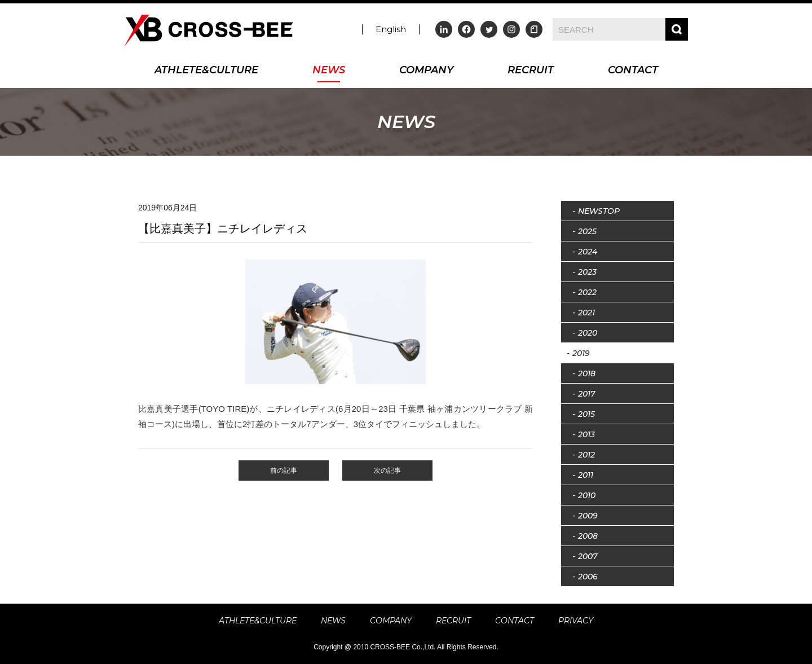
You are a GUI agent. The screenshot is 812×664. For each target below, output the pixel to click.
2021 (586, 313)
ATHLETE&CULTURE (206, 71)
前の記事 (284, 470)
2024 (588, 252)
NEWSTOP (599, 211)
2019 (581, 353)
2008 (588, 536)
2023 (587, 272)
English (391, 29)
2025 (587, 231)
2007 (588, 556)
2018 (587, 373)
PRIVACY (576, 621)
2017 (586, 394)
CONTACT (633, 71)
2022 (587, 292)
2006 (588, 577)
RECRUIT (531, 71)
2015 (586, 414)
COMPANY (426, 71)
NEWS (329, 71)
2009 (588, 516)
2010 (587, 495)
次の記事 (387, 470)
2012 (586, 455)
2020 (588, 333)
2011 (586, 475)
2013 (586, 434)
